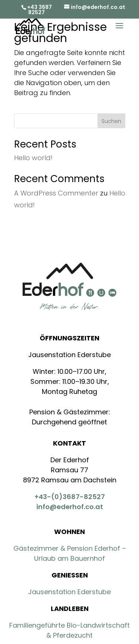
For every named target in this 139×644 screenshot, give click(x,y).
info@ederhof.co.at (70, 507)
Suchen (111, 121)
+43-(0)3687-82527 (70, 497)
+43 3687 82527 (39, 10)
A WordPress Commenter (56, 193)
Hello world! (33, 158)
